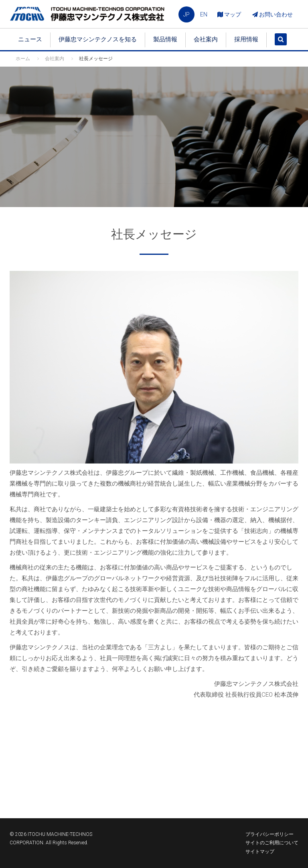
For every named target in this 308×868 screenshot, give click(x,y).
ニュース (30, 39)
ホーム (23, 59)
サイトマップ (260, 852)
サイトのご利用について (272, 843)
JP (186, 14)
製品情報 (165, 39)
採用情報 (246, 39)
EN (204, 14)
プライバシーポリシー (269, 834)
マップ (229, 14)
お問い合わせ (273, 14)
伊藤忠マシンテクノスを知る (98, 39)
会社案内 (206, 39)
